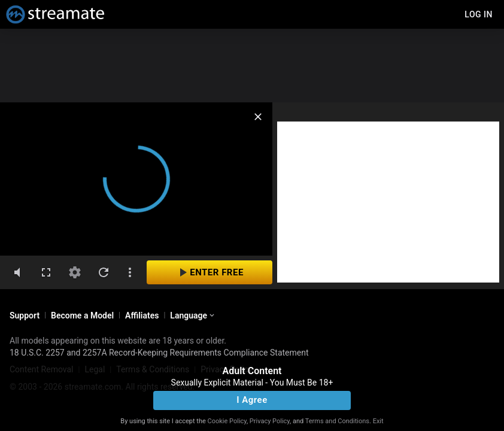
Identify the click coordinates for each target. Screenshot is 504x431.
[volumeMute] (17, 272)
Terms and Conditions (337, 421)
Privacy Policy (270, 421)
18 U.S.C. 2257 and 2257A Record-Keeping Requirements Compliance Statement (159, 353)
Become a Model (82, 315)
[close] (258, 117)
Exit (378, 421)
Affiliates (142, 315)
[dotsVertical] (130, 272)
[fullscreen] (46, 272)
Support (25, 315)
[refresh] (104, 272)
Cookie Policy (227, 421)
